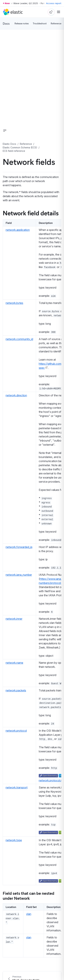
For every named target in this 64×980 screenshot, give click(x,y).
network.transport (17, 787)
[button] (5, 131)
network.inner (14, 619)
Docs (6, 23)
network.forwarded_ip (19, 547)
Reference (56, 23)
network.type (14, 840)
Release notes (22, 23)
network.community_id (19, 339)
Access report (54, 3)
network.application (18, 230)
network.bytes (14, 303)
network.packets (16, 690)
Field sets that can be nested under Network (29, 896)
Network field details (31, 213)
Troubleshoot (40, 23)
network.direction (16, 395)
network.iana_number (19, 575)
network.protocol (16, 731)
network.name (14, 663)
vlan (29, 914)
